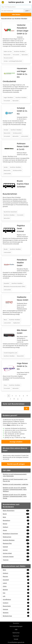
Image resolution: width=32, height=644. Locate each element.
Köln (16, 593)
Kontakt (16, 639)
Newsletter (16, 623)
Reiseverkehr (7, 55)
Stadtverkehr (17, 323)
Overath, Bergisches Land (10, 353)
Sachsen (16, 550)
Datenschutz (16, 633)
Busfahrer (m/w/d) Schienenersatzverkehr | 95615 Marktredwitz (15, 475)
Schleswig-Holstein (16, 557)
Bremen (16, 524)
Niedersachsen (16, 537)
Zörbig (16, 586)
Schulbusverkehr (17, 133)
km (27, 11)
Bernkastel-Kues (16, 616)
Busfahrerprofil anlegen (16, 464)
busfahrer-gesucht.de (16, 2)
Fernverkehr (16, 55)
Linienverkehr (25, 136)
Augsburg (16, 603)
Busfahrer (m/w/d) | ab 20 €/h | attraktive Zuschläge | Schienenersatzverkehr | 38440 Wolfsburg (15, 489)
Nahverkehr (25, 55)
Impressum (16, 636)
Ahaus (5, 385)
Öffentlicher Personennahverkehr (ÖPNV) (14, 287)
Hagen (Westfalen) (8, 98)
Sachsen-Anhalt (16, 553)
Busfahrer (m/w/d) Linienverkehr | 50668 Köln (15, 484)
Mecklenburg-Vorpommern (16, 534)
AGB (16, 630)
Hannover (16, 609)
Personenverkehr (8, 58)
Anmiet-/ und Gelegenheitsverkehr (13, 61)
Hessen (16, 530)
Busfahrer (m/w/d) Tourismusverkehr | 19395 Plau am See (15, 480)
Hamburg (16, 527)
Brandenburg (16, 520)
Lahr (16, 596)
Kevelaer (6, 130)
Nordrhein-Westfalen (20, 51)
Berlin (16, 517)
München (16, 577)
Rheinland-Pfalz (16, 543)
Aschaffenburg (16, 600)
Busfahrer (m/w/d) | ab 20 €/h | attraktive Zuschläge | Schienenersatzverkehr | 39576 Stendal (15, 496)
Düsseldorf (6, 283)
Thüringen (16, 560)
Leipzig (16, 583)
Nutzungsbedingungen (16, 626)
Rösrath (6, 249)
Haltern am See (8, 51)
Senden (6, 167)
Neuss (5, 320)
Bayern (16, 514)
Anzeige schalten (16, 442)
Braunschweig (16, 606)
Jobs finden (16, 14)
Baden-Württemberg (16, 511)
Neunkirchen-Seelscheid (10, 212)
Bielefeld (16, 590)
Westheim (16, 613)
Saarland (16, 547)
